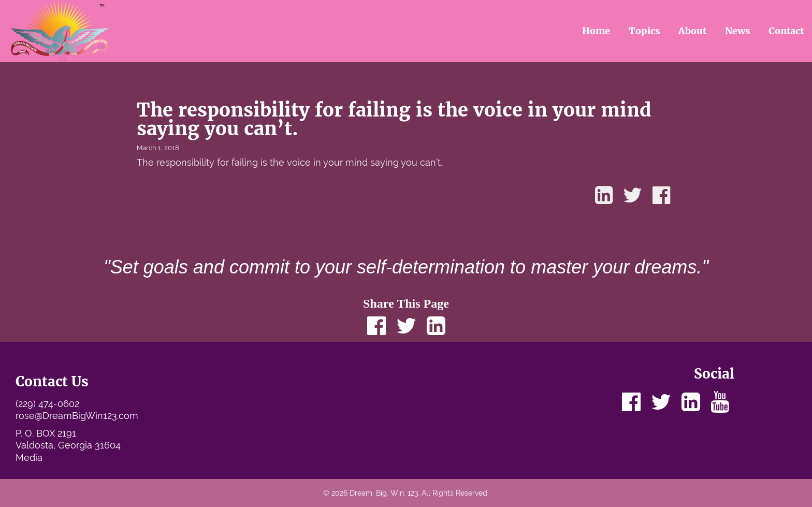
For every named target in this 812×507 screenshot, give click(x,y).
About (692, 31)
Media (29, 458)
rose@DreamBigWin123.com (77, 416)
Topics (644, 31)
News (738, 31)
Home (596, 31)
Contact (786, 31)
